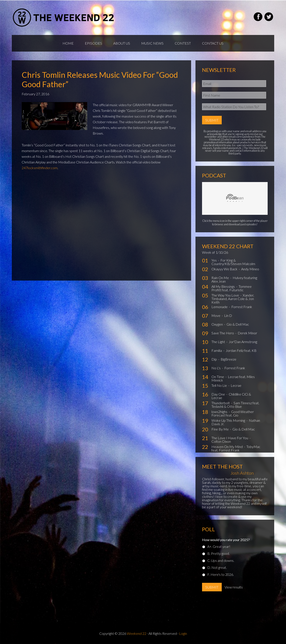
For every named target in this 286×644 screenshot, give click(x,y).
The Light (219, 342)
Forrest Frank (242, 307)
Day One (219, 394)
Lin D (228, 315)
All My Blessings (223, 286)
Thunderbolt (221, 403)
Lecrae (236, 385)
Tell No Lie (220, 385)
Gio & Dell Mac (238, 324)
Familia (217, 350)
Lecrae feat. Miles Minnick (233, 378)
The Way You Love (226, 295)
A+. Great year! (219, 546)
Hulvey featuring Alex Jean (234, 279)
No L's (216, 368)
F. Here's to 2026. (221, 574)
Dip (214, 359)
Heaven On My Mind (227, 447)
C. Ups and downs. (221, 560)
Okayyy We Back (225, 269)
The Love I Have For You (230, 438)
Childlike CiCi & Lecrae (231, 396)
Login (183, 633)
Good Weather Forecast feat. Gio (233, 413)
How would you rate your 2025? (226, 540)
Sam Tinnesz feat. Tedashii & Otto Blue (235, 405)
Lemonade (220, 307)
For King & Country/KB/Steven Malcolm (233, 262)
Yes (214, 260)
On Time (218, 377)
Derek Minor (247, 333)
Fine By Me (220, 429)
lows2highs (220, 412)
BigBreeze (228, 359)
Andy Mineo (250, 269)
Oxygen (217, 324)
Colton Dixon (221, 441)
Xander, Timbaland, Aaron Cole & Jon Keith (233, 299)
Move (216, 315)
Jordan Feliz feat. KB (241, 350)
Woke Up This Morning (229, 420)
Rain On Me (221, 278)
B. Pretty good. (218, 553)
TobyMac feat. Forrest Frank (236, 448)
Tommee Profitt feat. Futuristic (232, 288)
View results (234, 587)
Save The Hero (223, 333)
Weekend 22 (137, 633)
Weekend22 (64, 17)
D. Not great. (217, 567)
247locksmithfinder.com (40, 168)
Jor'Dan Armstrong (243, 342)
